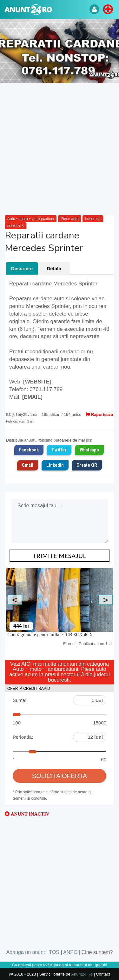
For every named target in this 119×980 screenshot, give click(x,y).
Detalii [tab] (54, 268)
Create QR (87, 465)
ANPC (70, 952)
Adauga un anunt (26, 952)
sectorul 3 (16, 226)
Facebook (29, 450)
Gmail (28, 465)
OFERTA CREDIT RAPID (29, 689)
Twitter (59, 450)
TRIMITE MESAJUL (59, 556)
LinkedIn (55, 465)
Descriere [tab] (22, 268)
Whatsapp (89, 450)
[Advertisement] (60, 150)
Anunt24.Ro (82, 974)
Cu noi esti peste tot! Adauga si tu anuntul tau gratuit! (59, 965)
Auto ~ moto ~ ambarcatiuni (31, 219)
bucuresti (93, 219)
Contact (103, 974)
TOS (54, 952)
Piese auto (70, 219)
